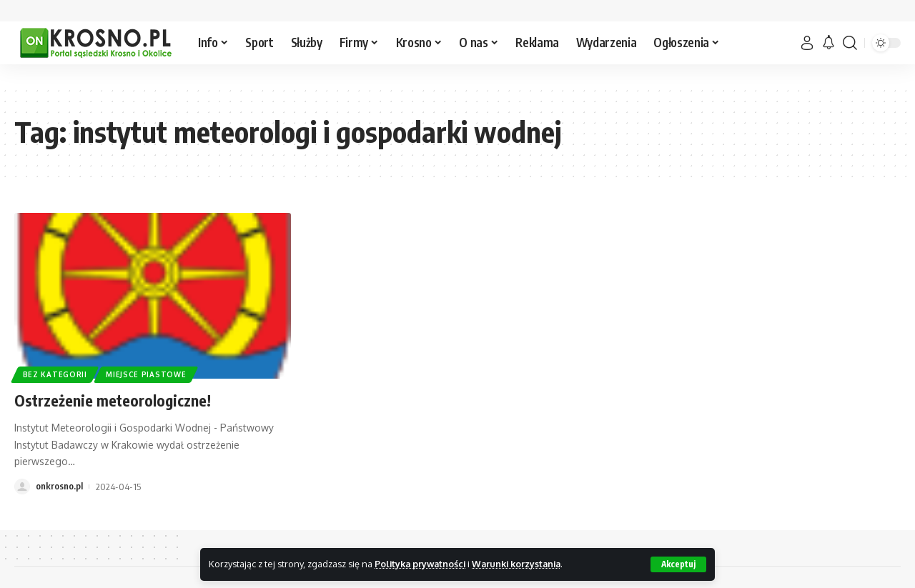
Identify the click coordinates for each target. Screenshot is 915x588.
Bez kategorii (55, 374)
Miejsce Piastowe (147, 374)
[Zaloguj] (807, 43)
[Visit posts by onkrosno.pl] (22, 487)
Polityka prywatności (422, 564)
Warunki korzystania (523, 564)
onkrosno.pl (59, 487)
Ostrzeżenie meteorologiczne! (114, 400)
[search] (850, 43)
